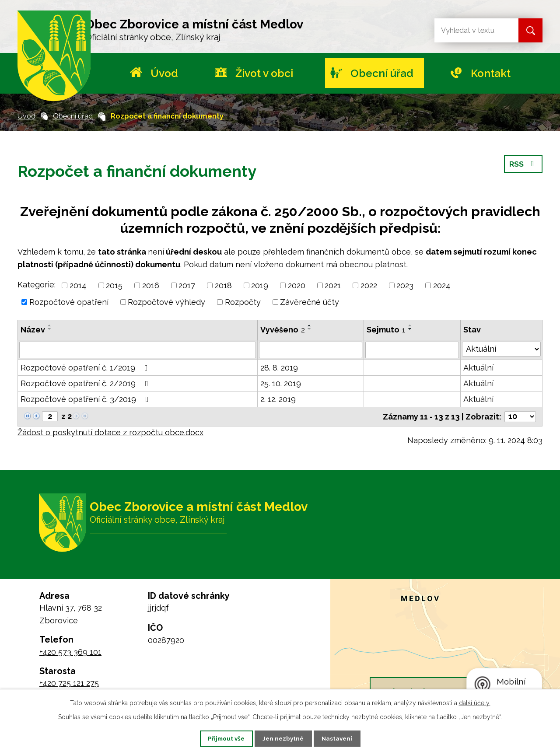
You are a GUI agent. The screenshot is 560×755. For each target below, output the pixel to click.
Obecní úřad (382, 73)
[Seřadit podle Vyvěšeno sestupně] (310, 329)
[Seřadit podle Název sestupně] (50, 329)
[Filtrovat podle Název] (138, 350)
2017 (187, 285)
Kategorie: (37, 285)
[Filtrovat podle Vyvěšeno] (311, 350)
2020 (297, 285)
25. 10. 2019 (281, 383)
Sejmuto (386, 330)
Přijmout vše (221, 738)
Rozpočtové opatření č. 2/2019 (86, 383)
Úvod (164, 73)
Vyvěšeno (283, 330)
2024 (442, 285)
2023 (405, 285)
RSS (523, 166)
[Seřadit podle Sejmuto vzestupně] (410, 325)
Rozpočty (243, 302)
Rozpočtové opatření (69, 302)
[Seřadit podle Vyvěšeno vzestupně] (310, 325)
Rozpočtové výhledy (166, 302)
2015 (114, 285)
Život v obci (264, 73)
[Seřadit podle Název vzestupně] (50, 325)
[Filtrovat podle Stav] (501, 349)
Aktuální (478, 368)
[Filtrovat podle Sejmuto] (412, 350)
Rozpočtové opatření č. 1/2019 (86, 368)
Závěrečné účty (310, 302)
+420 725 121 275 (69, 683)
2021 (333, 285)
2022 (369, 285)
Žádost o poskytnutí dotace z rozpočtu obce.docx (110, 432)
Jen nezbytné (283, 738)
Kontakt (491, 73)
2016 (151, 285)
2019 (260, 285)
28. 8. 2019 (279, 368)
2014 (78, 285)
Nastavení (343, 738)
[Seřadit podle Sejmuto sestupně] (410, 329)
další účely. (475, 702)
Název (33, 330)
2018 (223, 285)
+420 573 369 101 (70, 652)
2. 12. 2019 (278, 399)
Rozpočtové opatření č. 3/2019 (86, 399)
